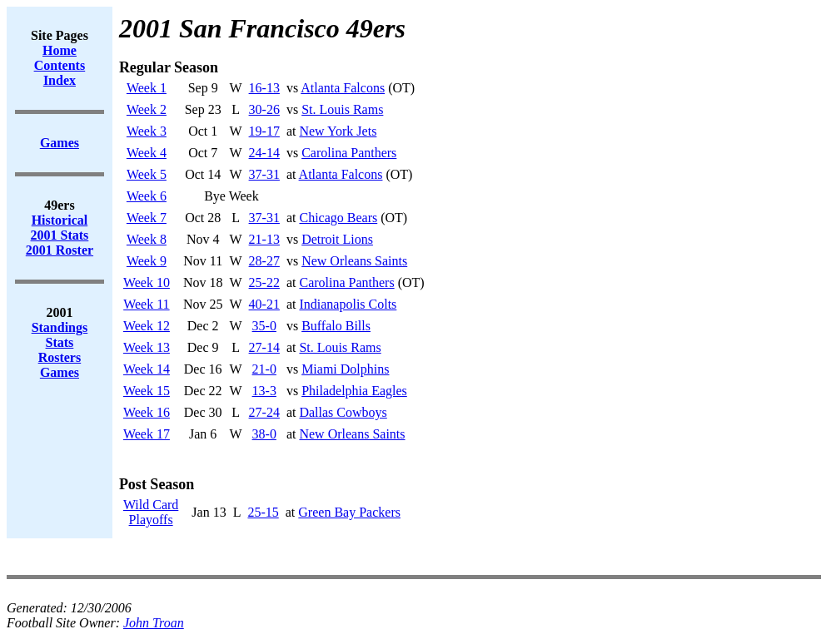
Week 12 (147, 326)
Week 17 (147, 434)
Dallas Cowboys (343, 412)
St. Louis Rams (342, 109)
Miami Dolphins (345, 369)
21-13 (264, 239)
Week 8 (147, 239)
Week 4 (147, 153)
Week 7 (147, 218)
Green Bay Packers (349, 512)
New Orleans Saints (354, 261)
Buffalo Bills (336, 326)
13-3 (264, 391)
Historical (60, 220)
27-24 (264, 412)
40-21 (264, 304)
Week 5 (147, 174)
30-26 (264, 109)
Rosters (60, 357)
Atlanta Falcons (343, 88)
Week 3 (147, 131)
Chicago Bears (338, 218)
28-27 (264, 261)
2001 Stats (60, 235)
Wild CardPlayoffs (151, 512)
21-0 (264, 369)
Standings (60, 327)
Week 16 (147, 412)
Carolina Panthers (349, 153)
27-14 (264, 347)
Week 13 (147, 347)
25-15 (263, 512)
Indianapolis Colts (348, 304)
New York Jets (338, 131)
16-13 (264, 88)
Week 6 (147, 196)
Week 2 (147, 109)
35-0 (264, 326)
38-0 (264, 434)
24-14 (264, 153)
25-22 (264, 282)
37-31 (264, 174)
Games (60, 372)
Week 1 (147, 88)
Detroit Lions (337, 239)
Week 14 (147, 369)
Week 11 (146, 304)
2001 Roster (60, 250)
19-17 (264, 131)
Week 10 (147, 282)
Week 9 (147, 261)
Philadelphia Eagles (354, 391)
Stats (60, 342)
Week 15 (147, 391)
